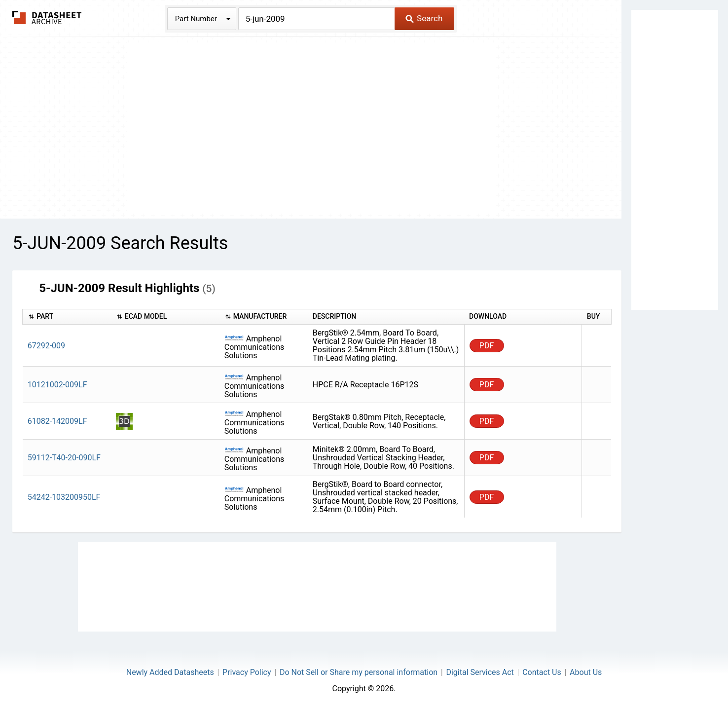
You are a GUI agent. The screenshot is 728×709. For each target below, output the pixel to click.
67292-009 (46, 346)
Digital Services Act (480, 672)
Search (424, 18)
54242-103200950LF (64, 497)
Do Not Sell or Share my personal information (359, 672)
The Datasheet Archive (47, 18)
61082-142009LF (57, 421)
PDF (487, 346)
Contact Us (542, 672)
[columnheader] (67, 317)
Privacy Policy (247, 672)
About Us (586, 672)
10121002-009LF (57, 385)
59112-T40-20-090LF (64, 458)
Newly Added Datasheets (170, 672)
